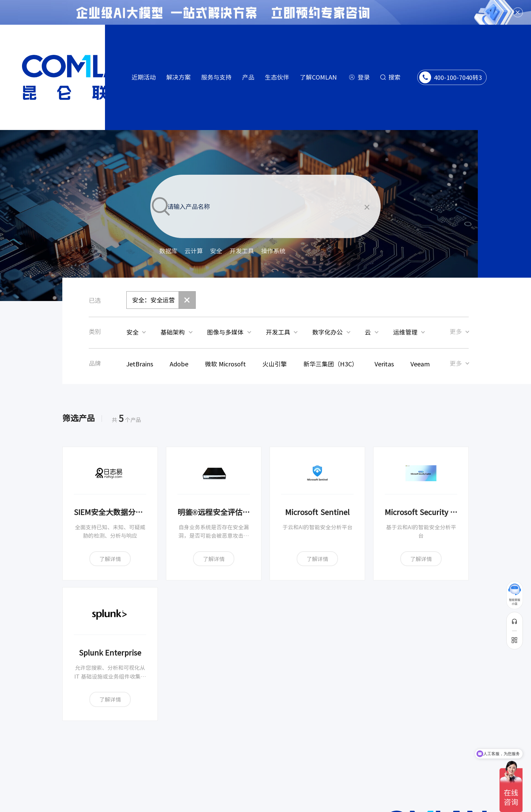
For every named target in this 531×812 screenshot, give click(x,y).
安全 (216, 251)
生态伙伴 (277, 77)
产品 (248, 77)
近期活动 (144, 77)
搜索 (395, 77)
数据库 (168, 251)
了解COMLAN (318, 77)
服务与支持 (216, 77)
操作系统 (273, 251)
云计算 (194, 251)
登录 (364, 77)
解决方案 (178, 77)
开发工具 (242, 251)
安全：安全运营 (153, 300)
